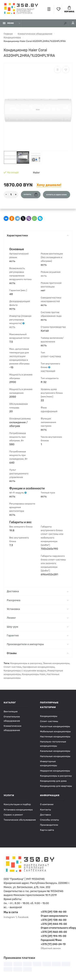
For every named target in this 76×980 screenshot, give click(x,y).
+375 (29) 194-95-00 (54, 936)
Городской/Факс (51, 940)
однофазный (49, 411)
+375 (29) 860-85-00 (54, 932)
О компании (47, 804)
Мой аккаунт (73, 23)
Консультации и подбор (17, 804)
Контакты (46, 810)
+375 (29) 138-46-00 (54, 912)
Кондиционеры (49, 716)
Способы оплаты (50, 820)
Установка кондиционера (18, 810)
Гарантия (38, 635)
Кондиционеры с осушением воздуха (25, 671)
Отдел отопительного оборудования (57, 928)
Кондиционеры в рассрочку (26, 663)
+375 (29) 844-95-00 (54, 924)
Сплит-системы (49, 721)
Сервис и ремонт (13, 815)
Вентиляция (11, 711)
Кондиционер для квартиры (56, 786)
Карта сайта (47, 830)
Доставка (38, 591)
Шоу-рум (38, 627)
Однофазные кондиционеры (39, 667)
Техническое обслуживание (20, 820)
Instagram (9, 917)
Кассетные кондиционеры (55, 726)
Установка (38, 609)
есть (12, 327)
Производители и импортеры (38, 644)
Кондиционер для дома (53, 781)
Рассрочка (38, 600)
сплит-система (51, 356)
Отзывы (38, 653)
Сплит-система (12, 667)
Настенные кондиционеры (55, 737)
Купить (31, 195)
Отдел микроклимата (54, 916)
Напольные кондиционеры (55, 756)
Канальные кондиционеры (55, 751)
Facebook (23, 917)
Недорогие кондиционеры (55, 771)
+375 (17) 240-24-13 (53, 944)
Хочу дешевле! (49, 185)
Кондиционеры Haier (34, 674)
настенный (48, 371)
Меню (8, 23)
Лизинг (38, 618)
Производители (49, 825)
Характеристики (38, 235)
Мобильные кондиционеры (55, 731)
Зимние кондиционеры (56, 663)
